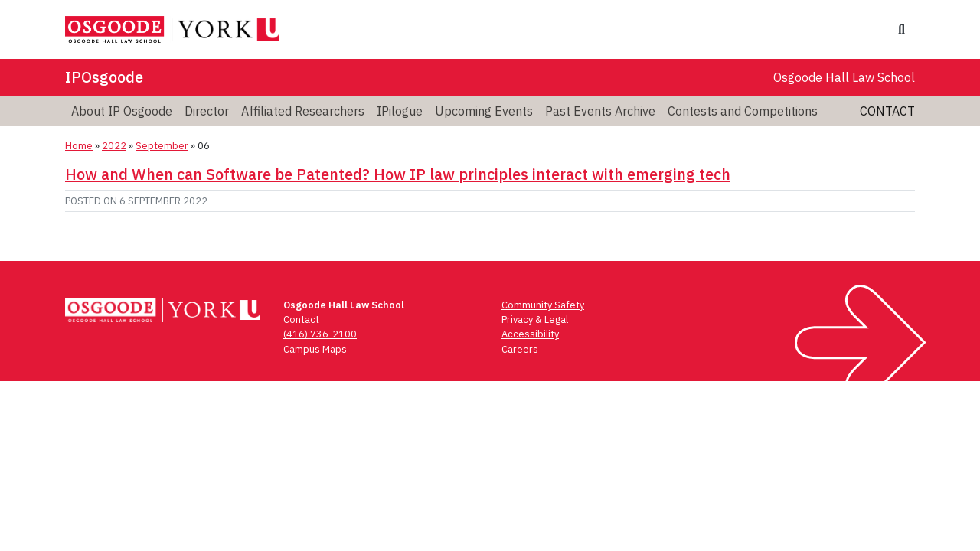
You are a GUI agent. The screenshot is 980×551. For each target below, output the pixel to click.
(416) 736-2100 (320, 334)
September (162, 146)
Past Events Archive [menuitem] (600, 111)
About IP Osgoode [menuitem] (122, 111)
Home (79, 146)
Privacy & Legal (535, 320)
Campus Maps (315, 349)
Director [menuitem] (207, 111)
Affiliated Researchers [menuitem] (303, 111)
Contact (887, 111)
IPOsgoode (104, 77)
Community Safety (543, 305)
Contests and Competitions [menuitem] (743, 111)
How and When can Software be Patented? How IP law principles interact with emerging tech (398, 174)
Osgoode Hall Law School (844, 77)
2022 (114, 146)
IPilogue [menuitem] (400, 111)
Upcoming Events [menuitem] (484, 111)
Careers (520, 349)
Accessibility (530, 334)
